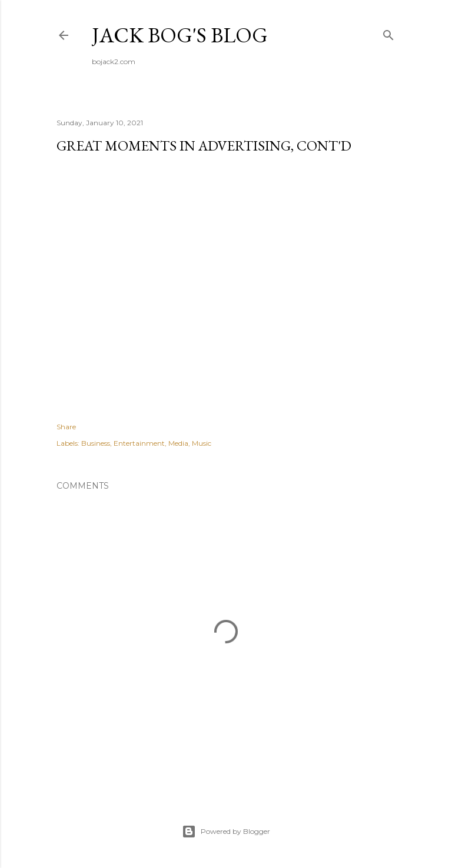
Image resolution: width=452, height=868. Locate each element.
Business (96, 443)
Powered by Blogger (226, 832)
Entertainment (139, 443)
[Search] (388, 33)
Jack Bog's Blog (180, 35)
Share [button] (66, 427)
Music (202, 443)
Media (178, 443)
